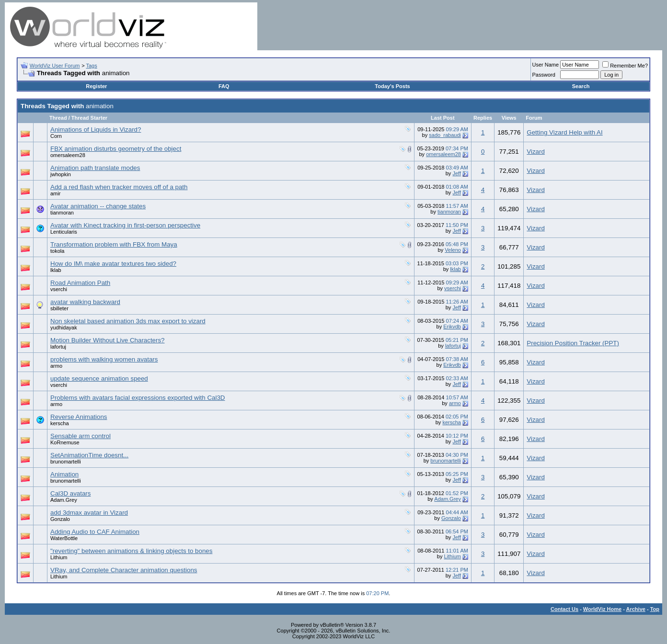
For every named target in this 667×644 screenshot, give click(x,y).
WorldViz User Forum (55, 66)
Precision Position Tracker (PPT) (573, 343)
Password (544, 75)
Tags (91, 66)
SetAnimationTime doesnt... (89, 455)
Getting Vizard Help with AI (564, 132)
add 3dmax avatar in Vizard (89, 513)
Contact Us (564, 609)
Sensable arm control (80, 436)
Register (96, 86)
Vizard (536, 152)
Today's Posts (392, 86)
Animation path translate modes (95, 168)
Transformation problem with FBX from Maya (114, 244)
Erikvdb (452, 327)
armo (56, 366)
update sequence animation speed (99, 378)
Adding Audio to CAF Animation (95, 532)
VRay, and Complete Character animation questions (124, 570)
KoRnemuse (65, 442)
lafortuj (58, 347)
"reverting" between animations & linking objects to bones (131, 551)
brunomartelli (66, 462)
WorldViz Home (602, 609)
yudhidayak (64, 328)
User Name (546, 65)
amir (55, 193)
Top (655, 609)
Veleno (453, 250)
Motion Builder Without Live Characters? (108, 340)
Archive (636, 609)
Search (581, 86)
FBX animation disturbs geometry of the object (116, 149)
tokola (57, 251)
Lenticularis (64, 232)
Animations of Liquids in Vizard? (96, 130)
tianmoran (62, 213)
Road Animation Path (80, 283)
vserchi (59, 289)
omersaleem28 (68, 155)
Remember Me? (625, 66)
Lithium (59, 557)
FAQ (224, 86)
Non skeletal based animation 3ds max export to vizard (128, 321)
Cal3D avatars (70, 493)
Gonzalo (60, 519)
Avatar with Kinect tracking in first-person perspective (125, 225)
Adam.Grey (64, 500)
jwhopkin (61, 174)
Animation (64, 474)
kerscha (60, 423)
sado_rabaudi (445, 135)
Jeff (457, 173)
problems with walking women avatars (104, 359)
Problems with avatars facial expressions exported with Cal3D (138, 398)
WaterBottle (64, 538)
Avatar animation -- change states (98, 206)
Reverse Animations (79, 417)
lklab (56, 270)
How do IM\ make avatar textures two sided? (113, 264)
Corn (56, 136)
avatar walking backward (85, 302)
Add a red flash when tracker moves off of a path (119, 187)
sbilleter (59, 308)
